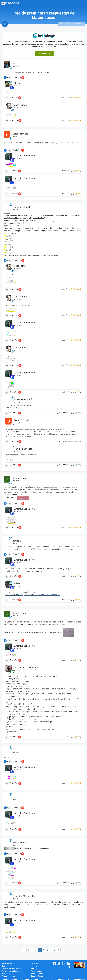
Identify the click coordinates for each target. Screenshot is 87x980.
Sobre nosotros (8, 963)
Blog (3, 966)
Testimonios (36, 966)
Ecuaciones (10, 460)
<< (24, 950)
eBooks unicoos (37, 974)
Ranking (34, 969)
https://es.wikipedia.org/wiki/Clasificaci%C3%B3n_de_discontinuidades (33, 595)
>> (63, 950)
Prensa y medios (8, 976)
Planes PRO (6, 974)
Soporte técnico (37, 976)
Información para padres (11, 969)
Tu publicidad (36, 971)
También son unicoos (10, 971)
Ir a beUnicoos (44, 53)
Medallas (34, 963)
